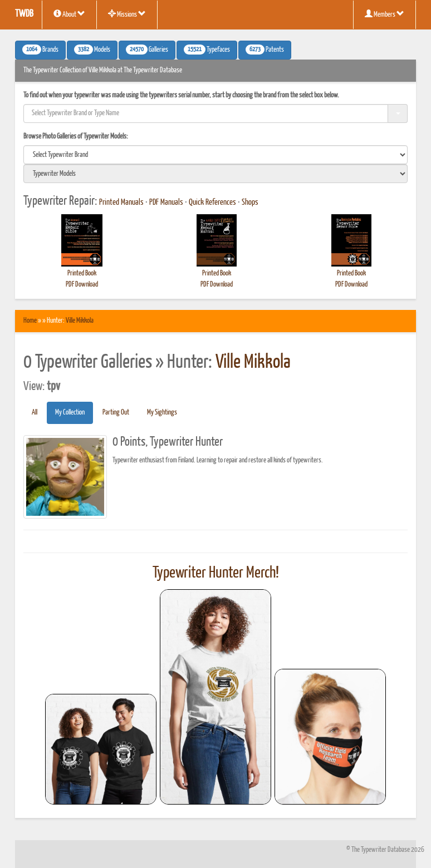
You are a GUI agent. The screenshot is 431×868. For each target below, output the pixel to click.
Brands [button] (40, 50)
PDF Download (82, 285)
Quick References (212, 203)
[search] (215, 155)
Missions (127, 14)
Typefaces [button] (207, 50)
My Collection (70, 413)
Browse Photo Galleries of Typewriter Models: (76, 137)
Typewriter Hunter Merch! (216, 573)
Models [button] (92, 50)
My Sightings (162, 413)
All (35, 413)
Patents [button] (265, 50)
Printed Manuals (121, 203)
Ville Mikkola (80, 321)
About (69, 14)
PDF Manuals (166, 203)
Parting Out (116, 413)
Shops (250, 203)
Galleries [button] (147, 50)
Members (385, 14)
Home (30, 321)
